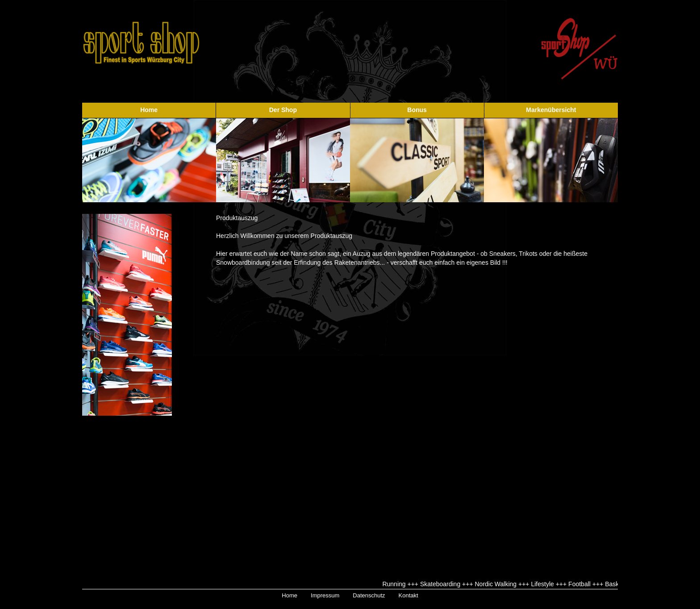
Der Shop (283, 110)
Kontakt (408, 595)
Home (149, 110)
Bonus (417, 110)
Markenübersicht (551, 110)
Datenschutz (369, 595)
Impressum (325, 595)
